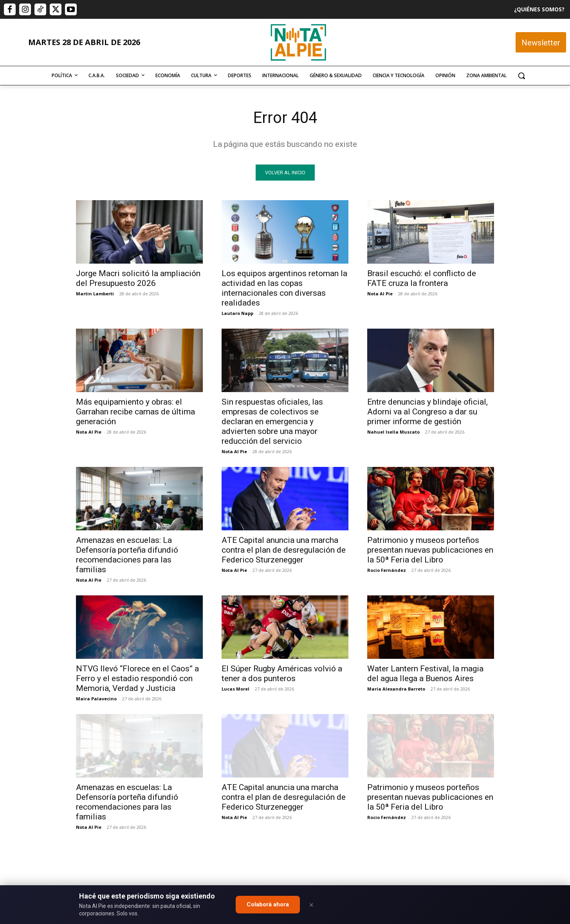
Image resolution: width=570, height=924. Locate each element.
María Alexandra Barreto (396, 689)
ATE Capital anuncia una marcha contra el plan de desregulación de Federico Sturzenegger (284, 550)
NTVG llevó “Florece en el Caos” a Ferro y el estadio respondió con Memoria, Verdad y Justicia (137, 678)
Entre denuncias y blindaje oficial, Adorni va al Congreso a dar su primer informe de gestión (427, 412)
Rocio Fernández (387, 570)
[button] (521, 76)
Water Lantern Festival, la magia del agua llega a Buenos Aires (425, 674)
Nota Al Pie (380, 294)
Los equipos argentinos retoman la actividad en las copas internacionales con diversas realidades (284, 288)
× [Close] (311, 905)
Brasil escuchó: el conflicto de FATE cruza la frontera (422, 278)
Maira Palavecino (96, 699)
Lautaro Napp (237, 313)
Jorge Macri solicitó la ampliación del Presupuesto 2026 (138, 278)
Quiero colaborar (531, 777)
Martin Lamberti (95, 294)
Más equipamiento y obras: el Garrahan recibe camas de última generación (135, 412)
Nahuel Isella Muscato (393, 432)
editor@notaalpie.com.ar (251, 881)
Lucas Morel (235, 689)
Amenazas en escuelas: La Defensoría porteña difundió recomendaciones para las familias (127, 555)
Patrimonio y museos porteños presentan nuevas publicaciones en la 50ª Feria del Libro (430, 550)
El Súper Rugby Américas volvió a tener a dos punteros (282, 674)
